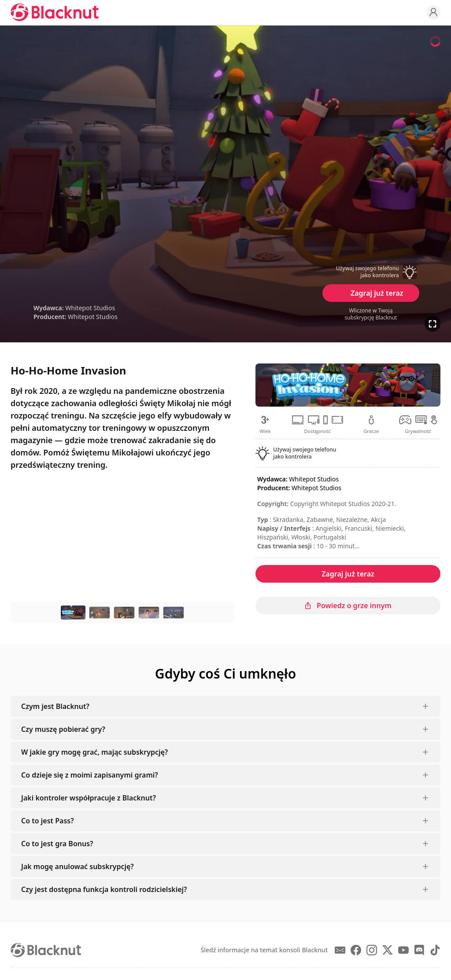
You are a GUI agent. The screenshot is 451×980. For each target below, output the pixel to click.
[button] (371, 272)
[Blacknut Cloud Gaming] (55, 12)
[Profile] (433, 12)
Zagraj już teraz (377, 293)
